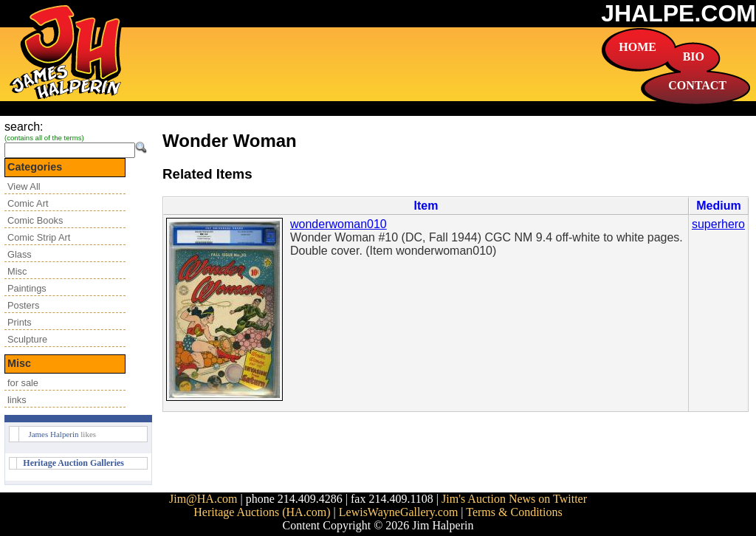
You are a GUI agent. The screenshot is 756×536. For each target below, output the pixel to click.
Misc (17, 271)
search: (24, 127)
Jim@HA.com (203, 499)
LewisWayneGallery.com (399, 512)
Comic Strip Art (39, 237)
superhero (718, 224)
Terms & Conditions (514, 512)
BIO (694, 56)
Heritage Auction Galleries (73, 463)
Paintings (27, 288)
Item (426, 206)
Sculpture (27, 339)
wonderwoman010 (339, 224)
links (17, 400)
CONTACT (697, 85)
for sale (23, 383)
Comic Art (28, 203)
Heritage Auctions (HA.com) (262, 512)
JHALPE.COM (678, 13)
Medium (718, 206)
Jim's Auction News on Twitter (514, 499)
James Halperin (53, 434)
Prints (20, 322)
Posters (23, 305)
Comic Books (35, 220)
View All (24, 186)
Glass (20, 254)
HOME (638, 47)
